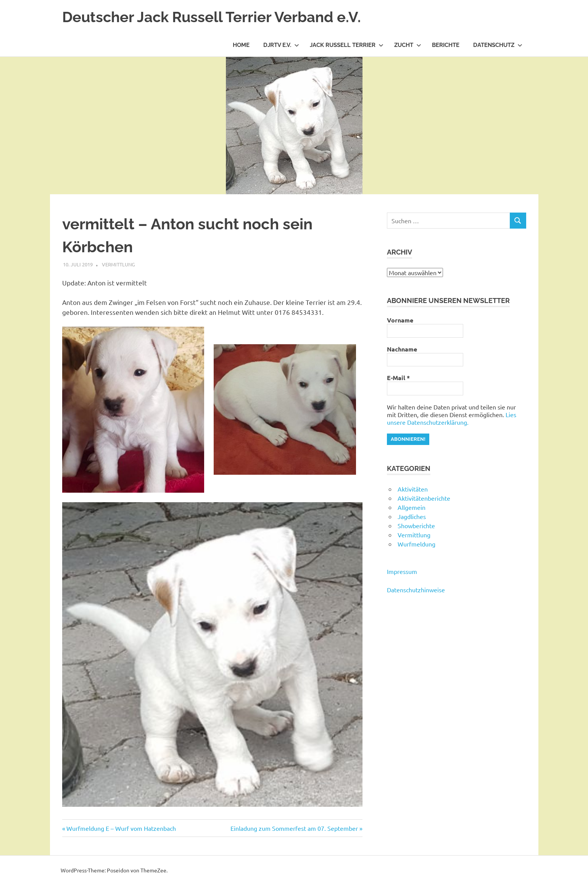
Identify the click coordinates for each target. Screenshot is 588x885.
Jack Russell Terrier (347, 45)
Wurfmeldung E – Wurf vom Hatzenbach (121, 828)
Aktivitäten (413, 489)
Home (241, 45)
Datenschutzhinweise (416, 590)
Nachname (402, 349)
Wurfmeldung (416, 544)
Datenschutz (498, 45)
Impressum (402, 571)
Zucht (408, 45)
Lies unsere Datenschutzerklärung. (452, 418)
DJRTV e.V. (281, 45)
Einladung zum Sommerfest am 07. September (294, 828)
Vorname (400, 320)
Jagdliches (412, 516)
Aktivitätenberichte (424, 498)
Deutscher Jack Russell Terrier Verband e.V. (212, 17)
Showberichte (416, 526)
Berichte (446, 45)
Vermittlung (118, 264)
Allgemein (412, 507)
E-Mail (398, 378)
